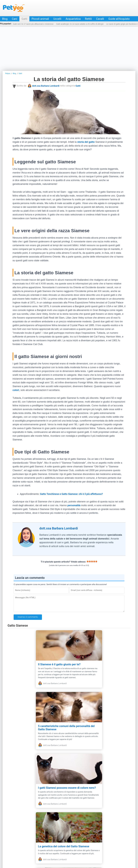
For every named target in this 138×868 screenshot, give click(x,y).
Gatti (24, 19)
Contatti (20, 849)
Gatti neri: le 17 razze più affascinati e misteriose (33, 24)
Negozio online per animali (89, 849)
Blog (5, 19)
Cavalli (100, 19)
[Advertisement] (69, 49)
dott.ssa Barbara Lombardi (46, 86)
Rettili (88, 19)
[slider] (92, 561)
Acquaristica (73, 19)
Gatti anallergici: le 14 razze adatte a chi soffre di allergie (80, 24)
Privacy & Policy (47, 849)
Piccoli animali (40, 19)
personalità (74, 505)
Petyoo (14, 8)
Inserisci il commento (28, 617)
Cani (15, 19)
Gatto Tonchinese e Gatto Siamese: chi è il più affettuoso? (71, 494)
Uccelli (57, 19)
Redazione (32, 849)
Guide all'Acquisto (119, 19)
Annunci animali (111, 849)
